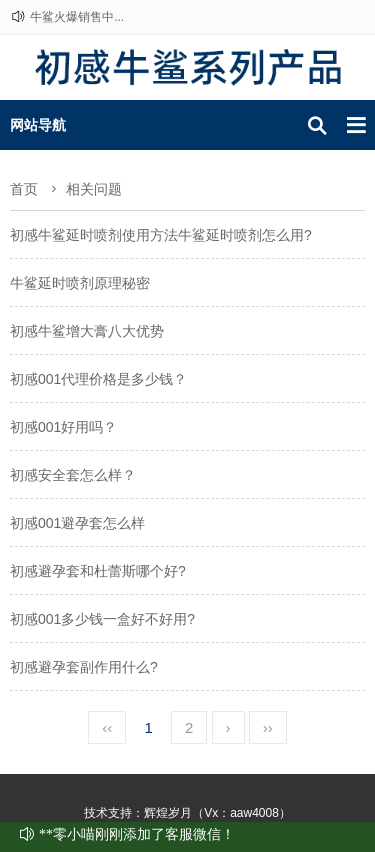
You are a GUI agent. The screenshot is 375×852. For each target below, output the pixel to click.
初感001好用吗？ (63, 427)
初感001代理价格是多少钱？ (98, 379)
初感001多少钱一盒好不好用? (102, 619)
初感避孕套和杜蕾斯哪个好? (98, 571)
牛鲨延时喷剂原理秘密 (80, 283)
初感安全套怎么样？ (73, 475)
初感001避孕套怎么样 (77, 523)
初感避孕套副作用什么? (84, 667)
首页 (24, 189)
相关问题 (94, 189)
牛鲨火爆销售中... (77, 17)
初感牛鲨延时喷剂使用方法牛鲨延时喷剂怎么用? (161, 235)
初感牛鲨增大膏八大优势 (87, 331)
